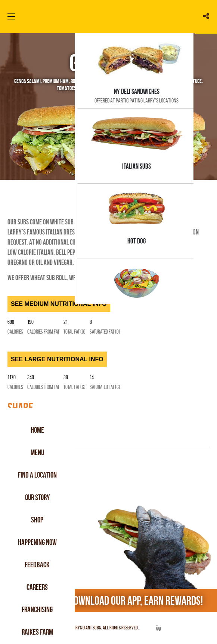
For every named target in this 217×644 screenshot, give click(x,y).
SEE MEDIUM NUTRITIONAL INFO (59, 304)
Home (37, 430)
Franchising (38, 609)
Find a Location (37, 475)
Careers (38, 587)
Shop (38, 520)
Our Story (37, 497)
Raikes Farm (37, 632)
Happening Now (37, 542)
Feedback (38, 565)
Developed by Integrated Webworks (158, 628)
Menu (37, 452)
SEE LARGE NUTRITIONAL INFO (57, 359)
